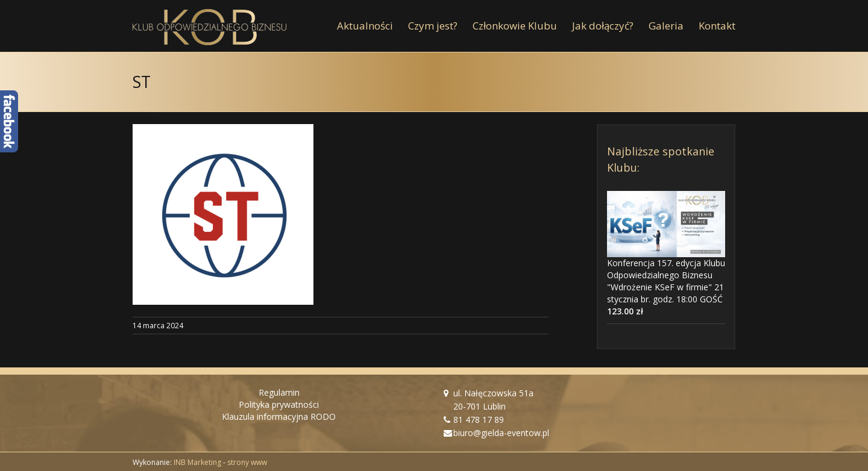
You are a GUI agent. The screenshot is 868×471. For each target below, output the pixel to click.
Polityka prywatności (279, 404)
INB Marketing (197, 462)
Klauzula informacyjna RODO (279, 416)
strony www (247, 462)
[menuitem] (373, 26)
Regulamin (279, 392)
